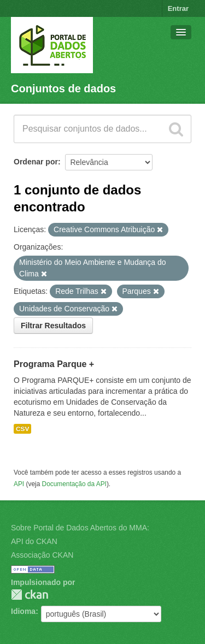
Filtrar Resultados (53, 326)
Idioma (23, 611)
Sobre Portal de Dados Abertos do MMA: (80, 528)
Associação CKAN (42, 555)
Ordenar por (36, 162)
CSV (22, 429)
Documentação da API (74, 484)
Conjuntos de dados (63, 88)
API (19, 484)
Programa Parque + (54, 364)
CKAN (30, 595)
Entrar (178, 8)
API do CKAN (34, 541)
